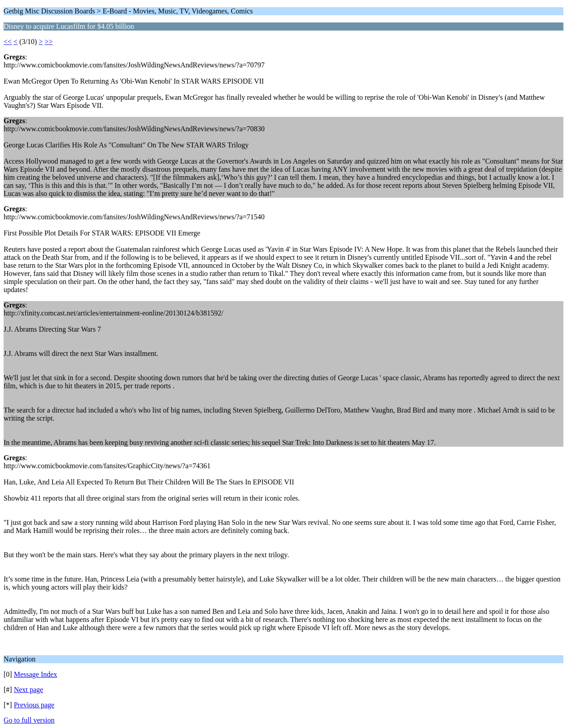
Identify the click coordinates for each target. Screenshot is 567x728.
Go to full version (29, 720)
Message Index (36, 674)
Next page (29, 690)
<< (8, 42)
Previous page (34, 705)
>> (49, 42)
